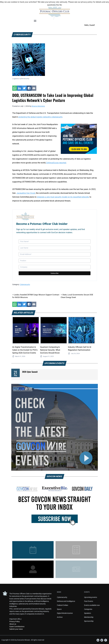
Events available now (92, 605)
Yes (58, 5)
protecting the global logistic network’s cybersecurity (40, 117)
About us (13, 624)
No (61, 5)
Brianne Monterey (38, 106)
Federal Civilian (63, 605)
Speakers (88, 613)
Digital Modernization (65, 613)
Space (59, 609)
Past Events (89, 601)
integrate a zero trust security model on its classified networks (63, 197)
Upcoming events (91, 597)
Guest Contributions (17, 627)
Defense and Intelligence (66, 601)
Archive (60, 617)
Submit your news (16, 629)
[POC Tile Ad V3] (79, 139)
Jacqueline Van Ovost (26, 193)
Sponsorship (89, 621)
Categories (88, 609)
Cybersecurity (25, 284)
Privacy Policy (15, 621)
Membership (89, 617)
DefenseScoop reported (56, 163)
